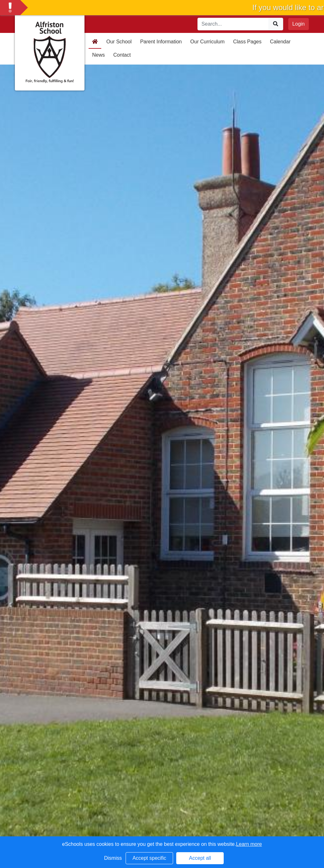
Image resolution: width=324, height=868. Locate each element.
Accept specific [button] (150, 858)
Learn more (249, 844)
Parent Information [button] (161, 42)
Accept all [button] (200, 858)
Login (299, 24)
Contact (122, 55)
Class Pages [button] (247, 42)
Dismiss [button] (113, 858)
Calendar (280, 42)
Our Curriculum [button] (207, 42)
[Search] (233, 24)
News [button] (98, 55)
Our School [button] (119, 42)
